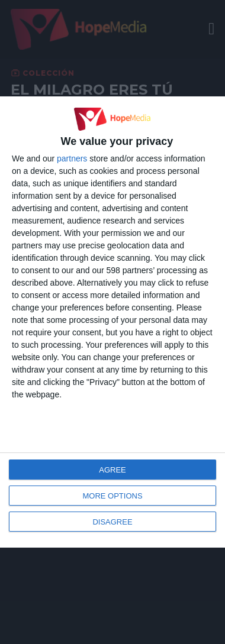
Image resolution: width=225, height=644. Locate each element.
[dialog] (112, 322)
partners (72, 158)
